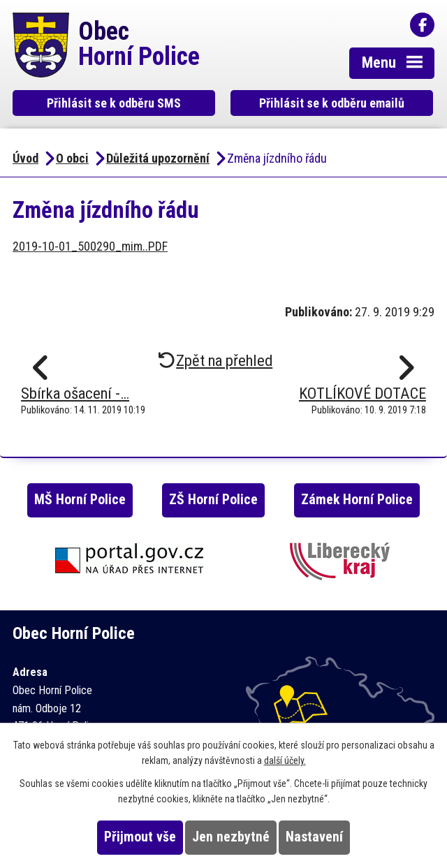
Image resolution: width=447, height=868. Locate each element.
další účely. (285, 760)
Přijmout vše (140, 837)
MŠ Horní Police (80, 500)
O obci (72, 158)
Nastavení (314, 837)
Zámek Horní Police (357, 500)
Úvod (25, 158)
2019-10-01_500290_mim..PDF (90, 246)
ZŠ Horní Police (213, 500)
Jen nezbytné (231, 837)
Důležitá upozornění (158, 158)
